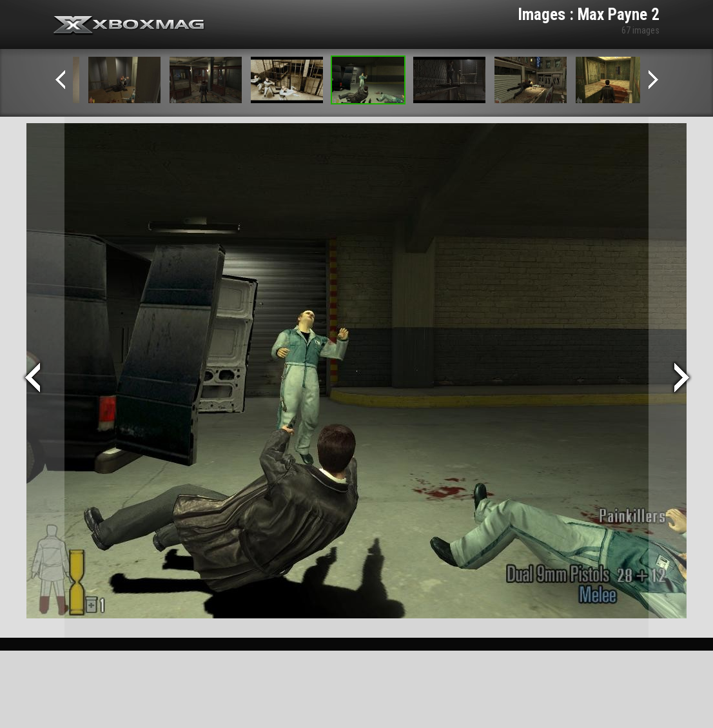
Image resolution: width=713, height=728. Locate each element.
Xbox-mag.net (129, 26)
